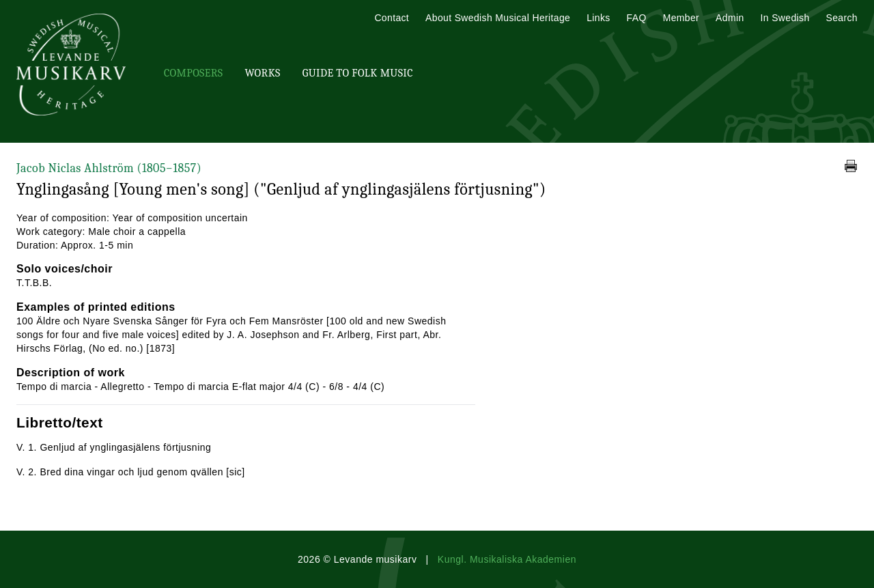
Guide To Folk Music (358, 73)
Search (842, 18)
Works (262, 73)
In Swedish (785, 18)
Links (598, 18)
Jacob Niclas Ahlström (109, 168)
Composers (193, 73)
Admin (730, 18)
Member (681, 18)
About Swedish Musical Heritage (498, 18)
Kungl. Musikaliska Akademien (507, 559)
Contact (392, 18)
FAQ (637, 18)
